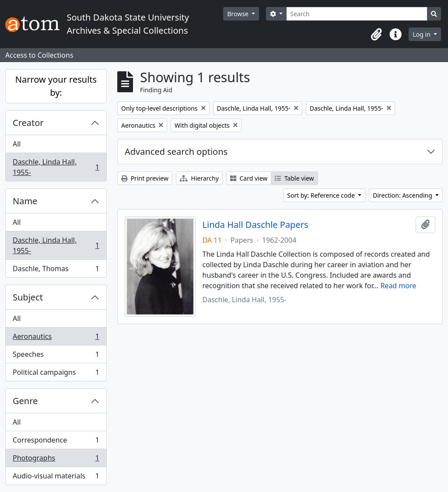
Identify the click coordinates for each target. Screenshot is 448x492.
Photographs (56, 460)
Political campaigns (56, 374)
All (17, 144)
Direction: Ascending (403, 195)
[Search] (357, 14)
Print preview (145, 178)
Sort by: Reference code (322, 195)
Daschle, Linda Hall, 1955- (56, 167)
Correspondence (56, 442)
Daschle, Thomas (56, 270)
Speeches (56, 356)
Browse (238, 14)
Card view (249, 178)
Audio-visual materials (56, 478)
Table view (294, 178)
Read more (398, 286)
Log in (422, 34)
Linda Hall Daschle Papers (255, 225)
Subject (28, 297)
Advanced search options (176, 152)
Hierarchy (199, 178)
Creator (28, 123)
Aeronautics (56, 338)
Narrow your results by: (56, 86)
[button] (376, 35)
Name (25, 201)
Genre (25, 401)
